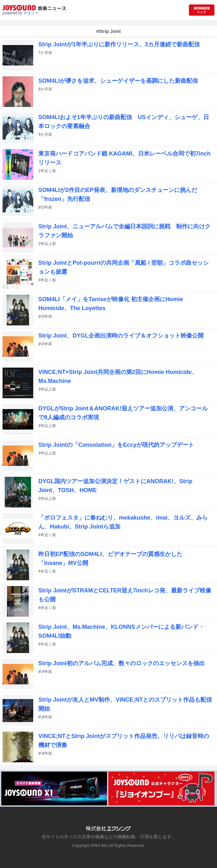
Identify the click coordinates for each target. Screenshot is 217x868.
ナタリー (31, 13)
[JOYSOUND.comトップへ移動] (202, 10)
